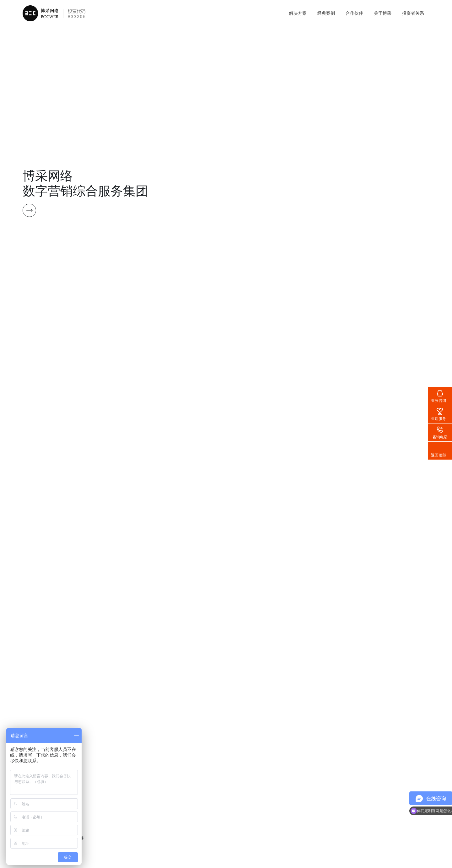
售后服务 (439, 419)
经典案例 (326, 13)
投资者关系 (413, 13)
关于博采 (383, 13)
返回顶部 (439, 455)
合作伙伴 (354, 13)
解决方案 (298, 13)
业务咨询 (439, 401)
